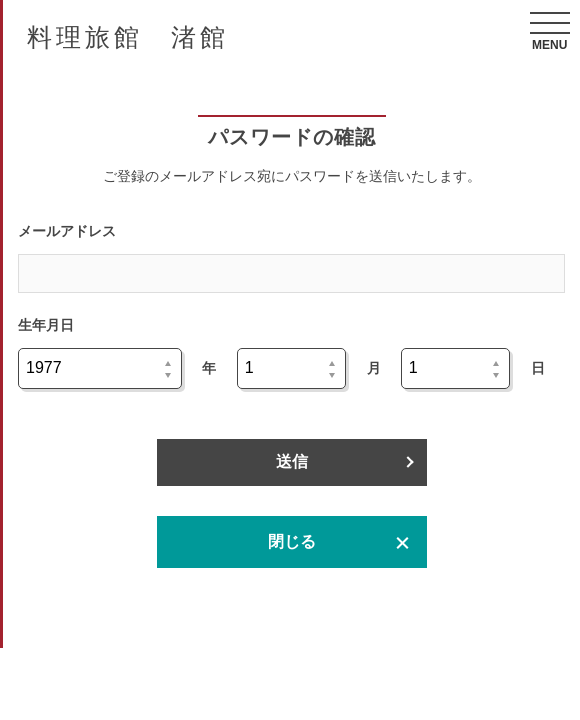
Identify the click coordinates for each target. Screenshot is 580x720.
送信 (292, 461)
